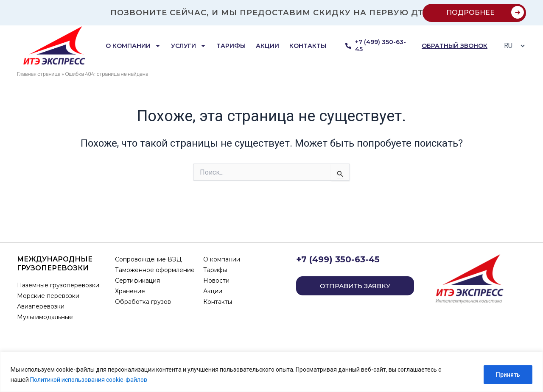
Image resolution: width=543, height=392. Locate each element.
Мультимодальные (45, 317)
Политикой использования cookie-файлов (89, 380)
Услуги (189, 46)
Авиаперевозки (41, 306)
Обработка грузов (143, 302)
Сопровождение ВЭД (148, 259)
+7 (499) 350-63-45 (338, 259)
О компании (133, 46)
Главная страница (39, 74)
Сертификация (137, 281)
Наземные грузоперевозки (59, 285)
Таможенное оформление (155, 270)
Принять (508, 375)
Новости (216, 281)
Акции (267, 46)
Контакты (308, 46)
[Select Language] (512, 46)
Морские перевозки (48, 296)
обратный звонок (455, 46)
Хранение (130, 291)
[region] (271, 372)
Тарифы (231, 46)
